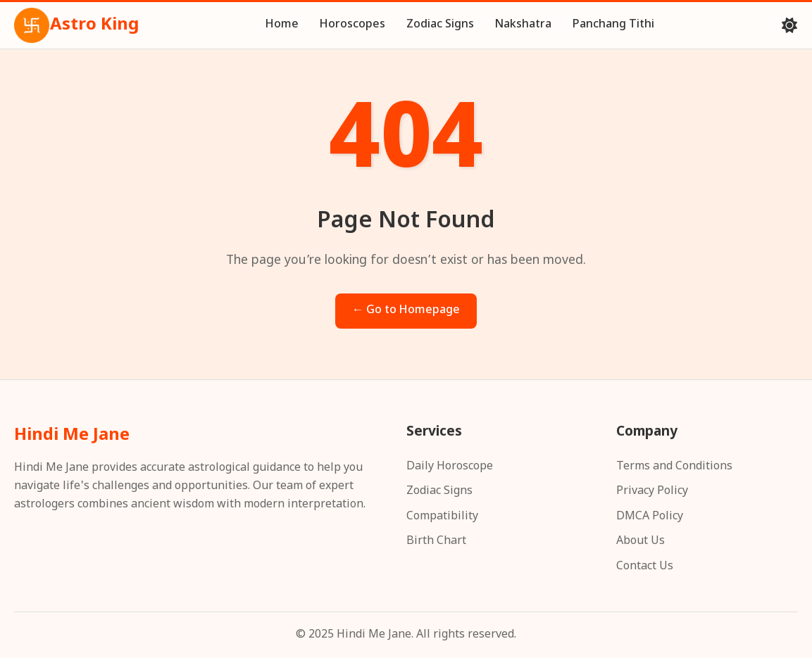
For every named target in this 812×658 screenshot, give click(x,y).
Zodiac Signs (440, 25)
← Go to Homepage (406, 311)
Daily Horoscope (450, 467)
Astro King (76, 25)
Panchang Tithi (613, 25)
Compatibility (442, 517)
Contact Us (645, 567)
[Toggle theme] (789, 25)
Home (282, 25)
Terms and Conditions (674, 467)
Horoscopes (352, 25)
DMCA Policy (650, 517)
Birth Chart (436, 542)
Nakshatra (523, 25)
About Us (641, 542)
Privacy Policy (652, 492)
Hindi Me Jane (72, 436)
